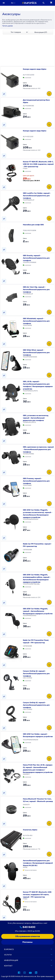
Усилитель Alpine (30, 830)
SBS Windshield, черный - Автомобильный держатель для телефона (36, 321)
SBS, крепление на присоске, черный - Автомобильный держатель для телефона (38, 449)
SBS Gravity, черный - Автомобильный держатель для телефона (36, 258)
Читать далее (8, 26)
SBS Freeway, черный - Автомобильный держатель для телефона (36, 481)
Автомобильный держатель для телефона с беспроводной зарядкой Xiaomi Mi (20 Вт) (38, 863)
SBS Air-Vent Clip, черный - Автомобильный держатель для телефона (36, 289)
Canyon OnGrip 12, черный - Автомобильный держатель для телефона (36, 673)
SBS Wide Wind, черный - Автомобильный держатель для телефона (36, 352)
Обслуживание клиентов (28, 936)
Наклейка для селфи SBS (33, 225)
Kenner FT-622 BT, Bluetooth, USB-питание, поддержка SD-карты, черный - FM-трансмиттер (37, 894)
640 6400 (29, 927)
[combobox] (13, 3)
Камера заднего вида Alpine (35, 69)
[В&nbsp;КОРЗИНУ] (49, 94)
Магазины (27, 942)
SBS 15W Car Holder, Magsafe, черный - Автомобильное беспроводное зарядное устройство (38, 611)
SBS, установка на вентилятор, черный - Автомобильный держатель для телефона (36, 418)
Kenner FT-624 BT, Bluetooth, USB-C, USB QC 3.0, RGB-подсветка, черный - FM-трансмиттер (38, 164)
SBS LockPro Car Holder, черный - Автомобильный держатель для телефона (37, 196)
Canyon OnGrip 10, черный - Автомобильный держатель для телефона (36, 705)
